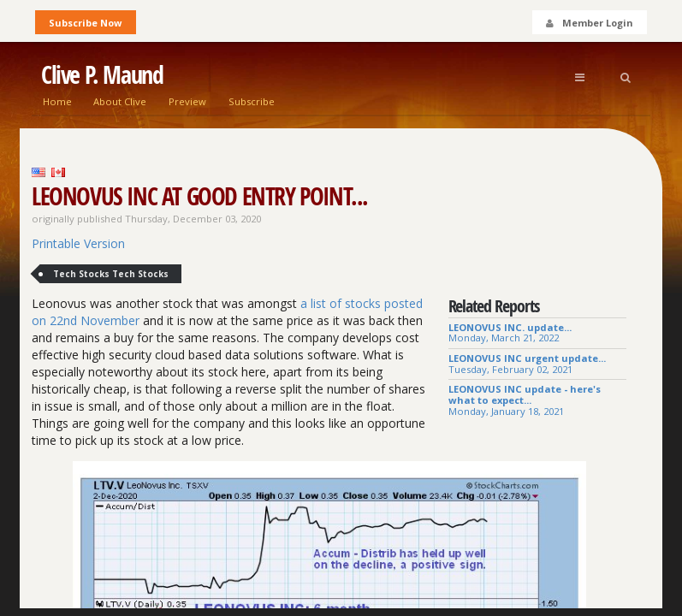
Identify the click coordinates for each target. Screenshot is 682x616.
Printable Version (78, 243)
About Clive (120, 101)
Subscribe (252, 101)
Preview (187, 101)
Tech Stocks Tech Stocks (111, 274)
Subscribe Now (85, 23)
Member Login (589, 23)
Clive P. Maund (102, 75)
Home (57, 101)
